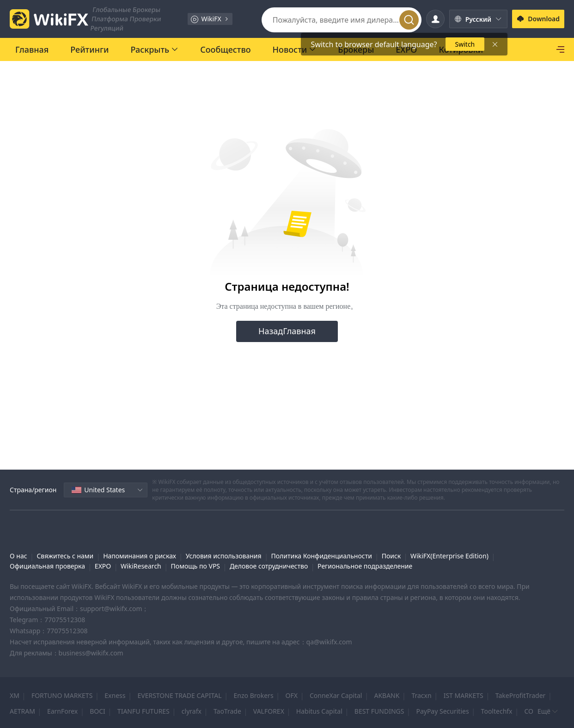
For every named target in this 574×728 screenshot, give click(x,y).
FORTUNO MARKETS (62, 695)
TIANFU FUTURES (143, 711)
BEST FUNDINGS (379, 711)
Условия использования (224, 556)
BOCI (98, 711)
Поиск (391, 556)
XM (15, 695)
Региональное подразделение (365, 566)
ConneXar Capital (336, 695)
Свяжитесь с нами (65, 556)
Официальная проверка (47, 566)
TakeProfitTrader (521, 695)
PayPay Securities (442, 711)
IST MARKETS (464, 695)
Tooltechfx (497, 711)
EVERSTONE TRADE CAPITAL (179, 695)
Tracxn (421, 695)
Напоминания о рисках (140, 556)
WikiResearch (141, 566)
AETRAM (22, 711)
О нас (18, 556)
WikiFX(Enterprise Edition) (449, 556)
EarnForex (62, 711)
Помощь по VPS (195, 566)
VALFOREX (269, 711)
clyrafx (192, 711)
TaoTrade (227, 711)
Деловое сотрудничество (269, 566)
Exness (115, 695)
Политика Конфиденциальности (321, 556)
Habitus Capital (319, 711)
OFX (292, 695)
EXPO (103, 566)
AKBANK (387, 695)
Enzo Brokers (254, 695)
